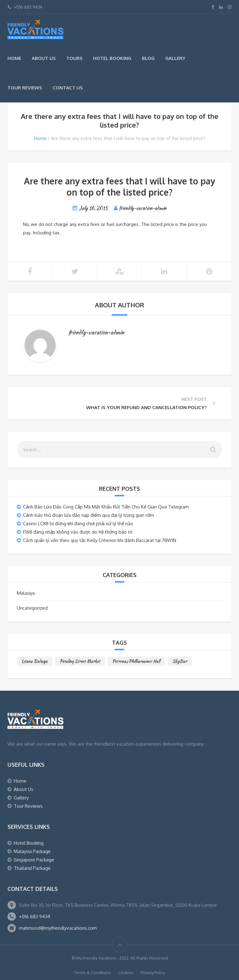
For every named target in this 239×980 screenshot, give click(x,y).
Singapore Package (34, 860)
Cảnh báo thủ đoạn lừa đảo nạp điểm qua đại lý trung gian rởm (89, 515)
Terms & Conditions (93, 973)
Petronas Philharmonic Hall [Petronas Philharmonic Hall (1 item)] (136, 661)
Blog (148, 58)
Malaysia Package (32, 851)
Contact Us (68, 88)
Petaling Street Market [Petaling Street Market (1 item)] (80, 661)
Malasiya (26, 593)
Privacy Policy (153, 973)
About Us (44, 58)
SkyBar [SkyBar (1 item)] (180, 661)
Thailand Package (32, 868)
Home (14, 58)
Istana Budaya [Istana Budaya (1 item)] (35, 661)
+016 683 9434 (35, 917)
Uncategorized (32, 608)
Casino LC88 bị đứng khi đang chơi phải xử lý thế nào (78, 524)
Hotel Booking (112, 58)
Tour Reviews (25, 88)
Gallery (175, 58)
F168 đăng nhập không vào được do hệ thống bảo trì (78, 532)
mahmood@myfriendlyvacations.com (58, 928)
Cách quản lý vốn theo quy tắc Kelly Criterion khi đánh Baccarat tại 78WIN (100, 540)
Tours (74, 58)
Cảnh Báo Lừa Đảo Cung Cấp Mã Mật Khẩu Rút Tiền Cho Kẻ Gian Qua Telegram (106, 507)
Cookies (126, 973)
